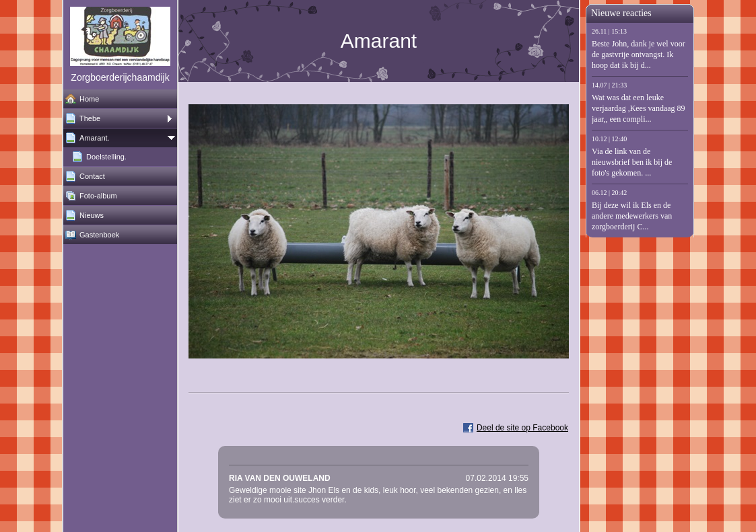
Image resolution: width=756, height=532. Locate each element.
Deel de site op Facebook (522, 428)
